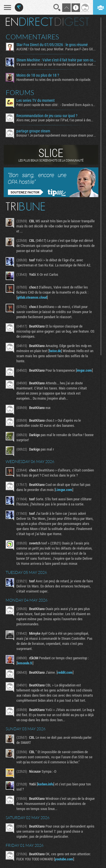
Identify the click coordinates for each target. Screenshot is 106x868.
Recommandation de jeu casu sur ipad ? (47, 116)
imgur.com (84, 370)
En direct (29, 22)
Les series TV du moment (35, 100)
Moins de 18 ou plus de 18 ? (38, 75)
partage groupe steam (33, 131)
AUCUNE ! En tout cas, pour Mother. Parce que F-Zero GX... (56, 49)
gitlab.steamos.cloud (32, 297)
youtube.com (64, 859)
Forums (20, 92)
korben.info (46, 784)
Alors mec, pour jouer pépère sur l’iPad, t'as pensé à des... (55, 120)
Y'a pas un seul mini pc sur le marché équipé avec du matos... (56, 64)
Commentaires (32, 37)
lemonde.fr (25, 663)
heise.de (55, 351)
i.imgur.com (64, 490)
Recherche (57, 8)
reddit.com (65, 672)
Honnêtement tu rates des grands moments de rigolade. (54, 79)
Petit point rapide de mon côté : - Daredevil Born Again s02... (56, 105)
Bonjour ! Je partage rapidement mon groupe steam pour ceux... (56, 135)
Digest (72, 22)
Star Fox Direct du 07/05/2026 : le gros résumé (52, 45)
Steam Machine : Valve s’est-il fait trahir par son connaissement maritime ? (56, 60)
